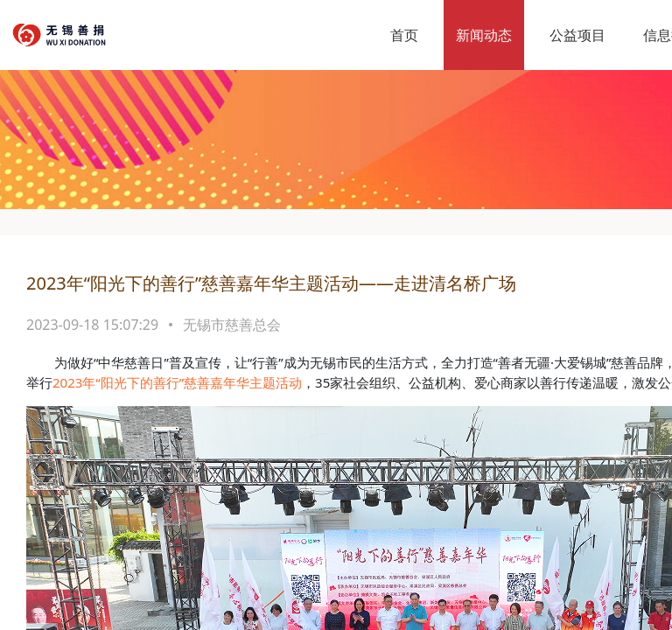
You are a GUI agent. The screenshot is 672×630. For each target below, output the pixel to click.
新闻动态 (484, 35)
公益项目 (577, 35)
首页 (404, 35)
